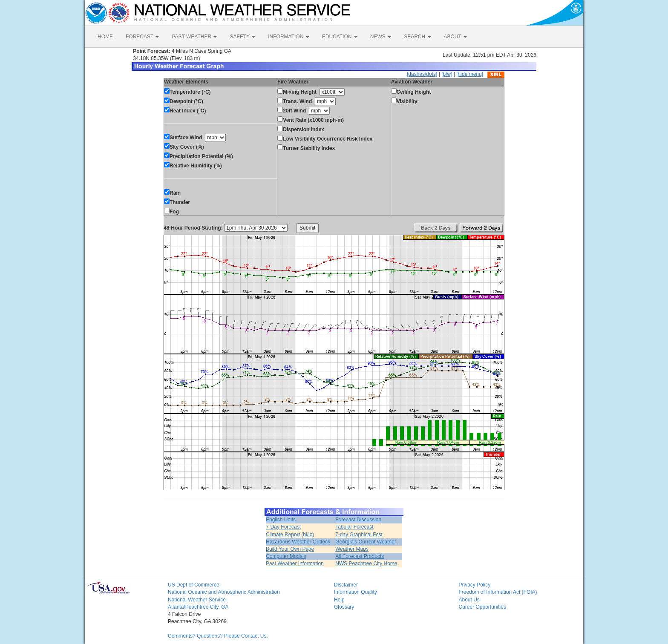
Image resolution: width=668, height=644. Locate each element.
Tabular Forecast (354, 527)
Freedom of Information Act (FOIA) (498, 592)
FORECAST (142, 37)
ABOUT (455, 37)
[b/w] (447, 74)
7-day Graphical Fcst (359, 535)
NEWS (381, 37)
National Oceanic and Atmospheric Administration (224, 592)
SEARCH (417, 37)
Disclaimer (346, 585)
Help (339, 600)
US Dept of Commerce (194, 585)
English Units (281, 520)
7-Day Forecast (283, 527)
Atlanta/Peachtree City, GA (198, 607)
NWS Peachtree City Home (366, 563)
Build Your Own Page (290, 549)
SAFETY (242, 37)
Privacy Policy (475, 585)
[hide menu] (470, 74)
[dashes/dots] (422, 74)
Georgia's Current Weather (366, 542)
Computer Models (286, 556)
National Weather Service (197, 600)
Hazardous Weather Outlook (298, 542)
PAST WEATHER (194, 37)
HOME (105, 37)
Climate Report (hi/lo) (290, 535)
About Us (469, 600)
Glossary (344, 607)
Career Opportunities (482, 607)
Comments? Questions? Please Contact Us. (218, 636)
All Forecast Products (360, 556)
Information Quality (356, 592)
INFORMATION (288, 37)
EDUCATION (340, 37)
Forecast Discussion (358, 520)
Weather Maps (352, 549)
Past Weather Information (295, 563)
